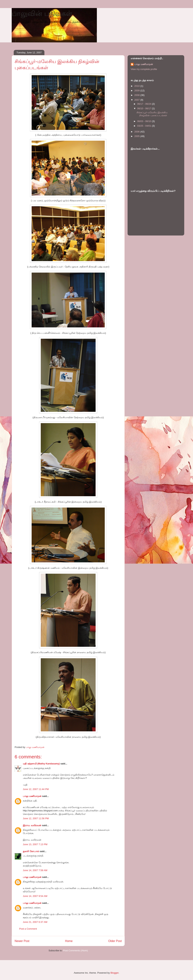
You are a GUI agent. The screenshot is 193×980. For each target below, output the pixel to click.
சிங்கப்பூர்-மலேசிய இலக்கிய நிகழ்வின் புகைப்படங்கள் (152, 114)
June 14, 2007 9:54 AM (35, 896)
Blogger (114, 973)
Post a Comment (28, 929)
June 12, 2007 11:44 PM (36, 789)
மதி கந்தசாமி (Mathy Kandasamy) (41, 764)
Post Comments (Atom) (75, 950)
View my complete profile (144, 69)
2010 (137, 86)
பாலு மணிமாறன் (32, 796)
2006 (137, 132)
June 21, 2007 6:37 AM (35, 922)
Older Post (115, 941)
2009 (137, 91)
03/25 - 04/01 (145, 126)
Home (69, 941)
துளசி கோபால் (31, 851)
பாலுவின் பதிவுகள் (42, 14)
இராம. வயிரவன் (32, 825)
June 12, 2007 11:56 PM (36, 818)
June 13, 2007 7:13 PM (35, 844)
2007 (137, 100)
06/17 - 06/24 (145, 104)
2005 (137, 136)
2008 (137, 95)
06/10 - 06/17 (145, 108)
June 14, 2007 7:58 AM (35, 870)
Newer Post (22, 941)
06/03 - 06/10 (145, 121)
